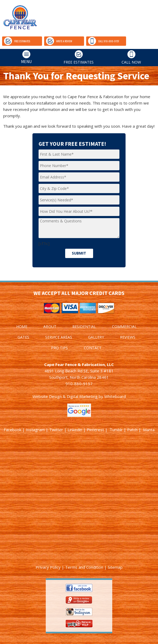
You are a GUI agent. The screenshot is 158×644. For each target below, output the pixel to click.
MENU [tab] (17, 57)
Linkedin (75, 430)
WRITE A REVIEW (59, 41)
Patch (132, 430)
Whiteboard (115, 396)
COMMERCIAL (124, 327)
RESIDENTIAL (84, 327)
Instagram (35, 430)
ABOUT (50, 327)
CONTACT (93, 348)
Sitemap (115, 567)
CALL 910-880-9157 (104, 41)
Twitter (56, 430)
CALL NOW (131, 57)
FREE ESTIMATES (17, 41)
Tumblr (116, 430)
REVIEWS (128, 337)
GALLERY (96, 337)
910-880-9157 (79, 384)
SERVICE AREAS (59, 337)
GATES (23, 337)
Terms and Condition (84, 567)
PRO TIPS (59, 348)
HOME (22, 327)
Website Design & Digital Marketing (65, 396)
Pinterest (95, 430)
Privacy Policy (48, 567)
